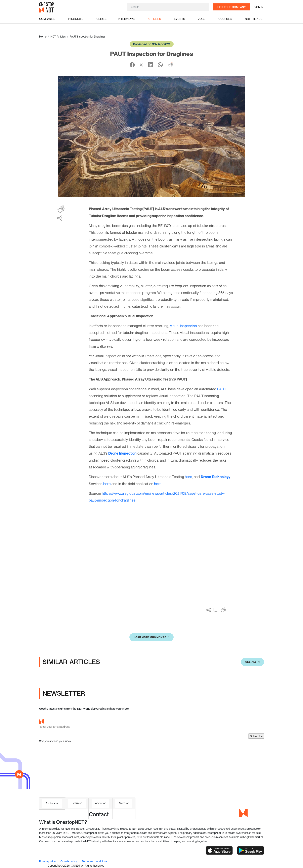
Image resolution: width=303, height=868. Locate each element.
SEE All (252, 662)
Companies (47, 19)
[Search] (168, 7)
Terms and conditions (95, 861)
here (189, 477)
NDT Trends (254, 19)
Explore (50, 803)
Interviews (126, 19)
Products (76, 19)
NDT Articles (58, 36)
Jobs (202, 19)
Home (43, 36)
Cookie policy (69, 861)
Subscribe (256, 736)
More (122, 803)
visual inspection (184, 326)
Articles (154, 19)
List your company (232, 7)
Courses (225, 19)
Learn (75, 803)
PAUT (222, 389)
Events (180, 19)
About (99, 803)
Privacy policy (48, 861)
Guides (101, 19)
